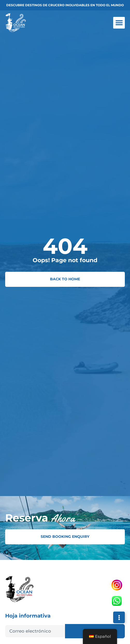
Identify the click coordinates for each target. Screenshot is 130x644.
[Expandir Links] (119, 617)
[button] (119, 23)
